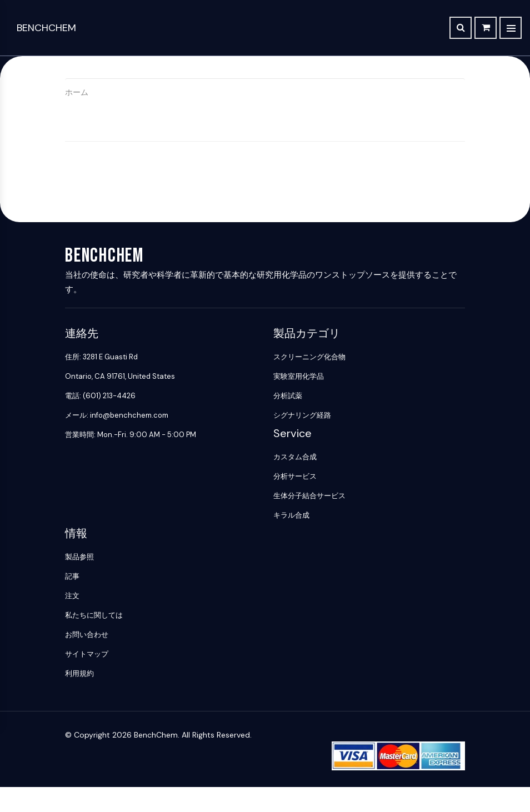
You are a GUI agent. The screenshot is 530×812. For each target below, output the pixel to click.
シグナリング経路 (302, 415)
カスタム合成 (295, 457)
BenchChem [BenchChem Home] (46, 28)
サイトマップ (87, 654)
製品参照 (79, 557)
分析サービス (295, 476)
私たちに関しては (94, 615)
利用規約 (79, 673)
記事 (72, 576)
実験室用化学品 (299, 376)
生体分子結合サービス (309, 496)
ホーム (77, 92)
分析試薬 (288, 396)
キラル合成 (291, 515)
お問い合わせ (87, 635)
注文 (72, 596)
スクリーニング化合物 (309, 357)
